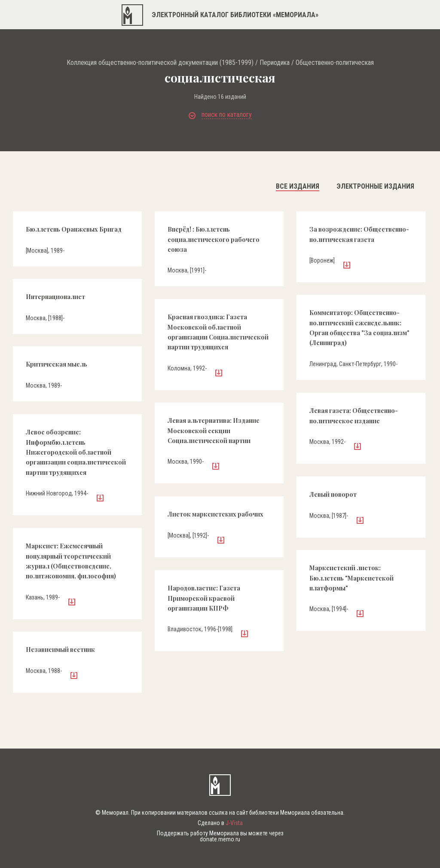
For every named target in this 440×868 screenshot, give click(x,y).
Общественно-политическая (335, 63)
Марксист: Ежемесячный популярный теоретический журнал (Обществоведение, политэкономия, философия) (71, 561)
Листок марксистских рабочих (215, 514)
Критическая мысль (57, 364)
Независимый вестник (60, 649)
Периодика (275, 63)
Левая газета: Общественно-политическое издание (354, 416)
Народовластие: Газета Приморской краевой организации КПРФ (204, 598)
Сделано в (220, 823)
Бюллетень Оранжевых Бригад (74, 229)
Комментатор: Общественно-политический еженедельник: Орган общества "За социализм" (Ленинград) (359, 328)
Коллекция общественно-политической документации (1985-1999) (160, 63)
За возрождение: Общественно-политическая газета (359, 234)
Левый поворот (333, 494)
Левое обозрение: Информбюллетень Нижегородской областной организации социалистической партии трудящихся (76, 452)
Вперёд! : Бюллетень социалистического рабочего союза (214, 239)
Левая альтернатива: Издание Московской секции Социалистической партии (214, 431)
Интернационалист (55, 297)
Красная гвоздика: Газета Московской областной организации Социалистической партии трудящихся (218, 332)
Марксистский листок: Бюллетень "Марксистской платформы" (351, 578)
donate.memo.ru (220, 839)
